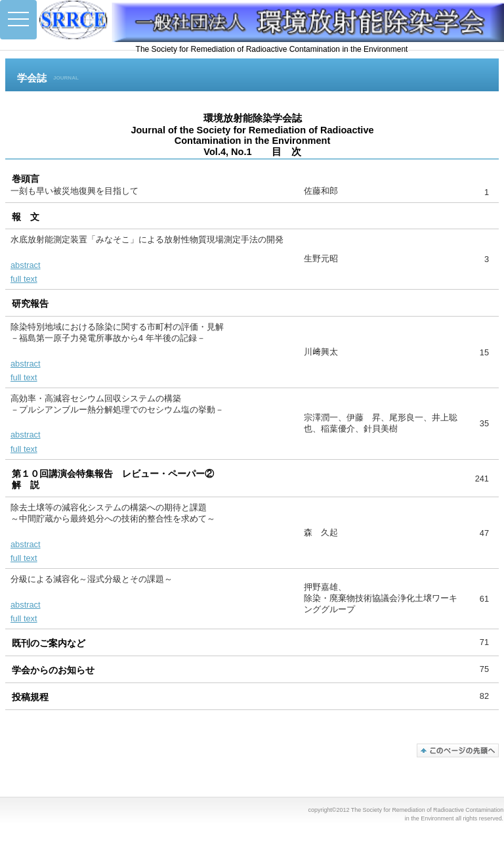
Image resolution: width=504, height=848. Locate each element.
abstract (26, 265)
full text (24, 279)
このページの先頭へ (458, 750)
